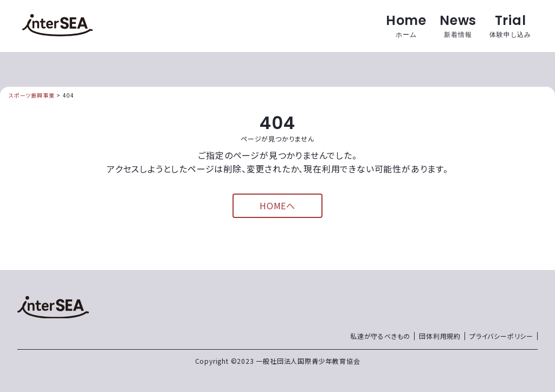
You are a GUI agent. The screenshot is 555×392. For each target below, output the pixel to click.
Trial (510, 26)
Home (406, 26)
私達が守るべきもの (380, 336)
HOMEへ (277, 205)
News (458, 26)
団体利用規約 (440, 336)
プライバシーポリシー (501, 336)
